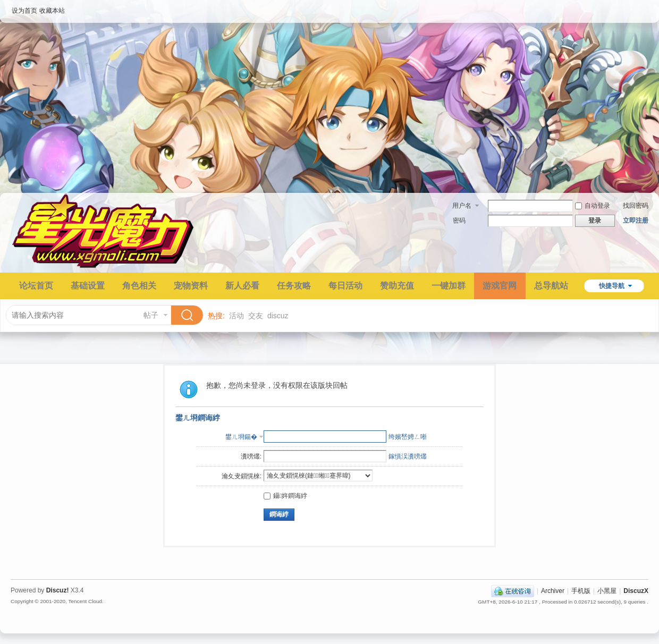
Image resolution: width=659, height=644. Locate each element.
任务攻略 (294, 286)
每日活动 (345, 286)
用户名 (462, 206)
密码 (459, 221)
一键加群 (449, 286)
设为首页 (24, 11)
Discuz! (58, 590)
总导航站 (551, 286)
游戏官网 (500, 286)
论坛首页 (36, 286)
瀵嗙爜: (251, 456)
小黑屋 (607, 591)
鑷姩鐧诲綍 (285, 496)
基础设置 (88, 286)
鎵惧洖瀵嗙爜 (408, 456)
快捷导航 (612, 286)
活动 (236, 316)
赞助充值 (397, 286)
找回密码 (636, 206)
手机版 (581, 591)
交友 (256, 316)
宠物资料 (191, 286)
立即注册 (636, 221)
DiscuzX (636, 591)
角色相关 (139, 286)
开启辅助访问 (646, 7)
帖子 (151, 315)
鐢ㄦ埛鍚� (241, 437)
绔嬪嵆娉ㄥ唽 (408, 437)
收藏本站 (52, 11)
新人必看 (242, 286)
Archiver (553, 591)
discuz (278, 316)
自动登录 (593, 206)
